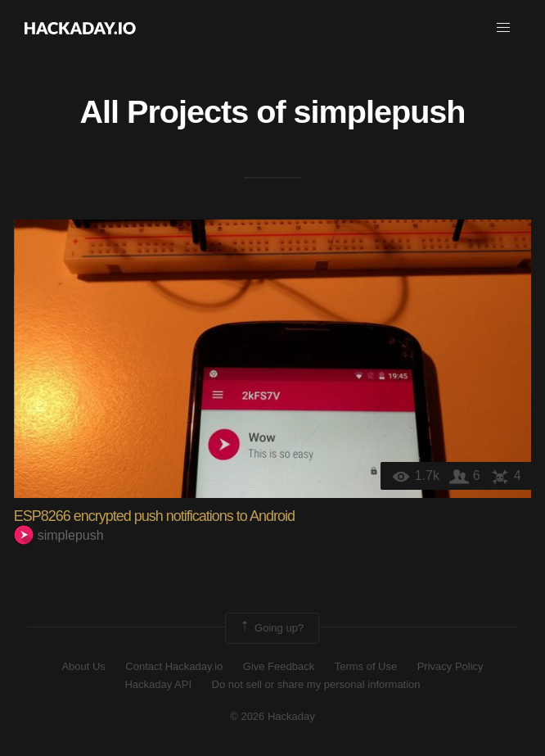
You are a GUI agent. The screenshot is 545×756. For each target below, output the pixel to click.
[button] (503, 28)
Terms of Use (366, 666)
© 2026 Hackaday (272, 716)
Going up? (271, 628)
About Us (83, 666)
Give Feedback (279, 666)
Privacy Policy (450, 666)
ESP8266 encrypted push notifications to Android (154, 516)
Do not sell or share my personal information (316, 684)
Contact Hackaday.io (174, 666)
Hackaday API (158, 684)
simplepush (380, 111)
